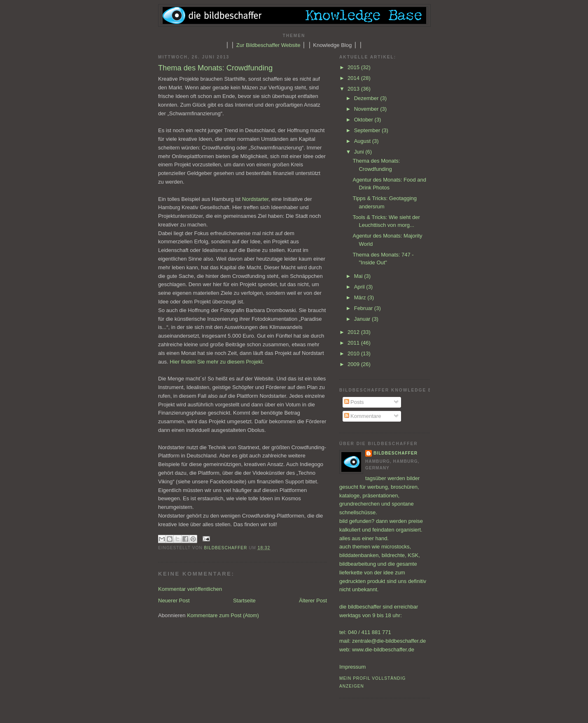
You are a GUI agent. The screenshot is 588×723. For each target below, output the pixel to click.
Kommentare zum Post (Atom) (223, 615)
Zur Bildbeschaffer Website (268, 45)
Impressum (352, 667)
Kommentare (363, 416)
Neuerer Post (174, 601)
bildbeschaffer (227, 548)
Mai (359, 276)
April (360, 287)
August (363, 141)
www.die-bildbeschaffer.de (383, 650)
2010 (354, 353)
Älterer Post (313, 601)
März (361, 297)
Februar (364, 308)
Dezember (367, 98)
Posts (354, 402)
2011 (354, 343)
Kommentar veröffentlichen (190, 589)
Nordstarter (255, 199)
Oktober (364, 120)
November (367, 109)
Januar (363, 319)
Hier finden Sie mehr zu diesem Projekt (216, 362)
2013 (354, 89)
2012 (354, 332)
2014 (354, 78)
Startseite (244, 601)
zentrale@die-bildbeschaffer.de (389, 641)
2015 (354, 67)
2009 (354, 364)
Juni (360, 152)
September (368, 130)
